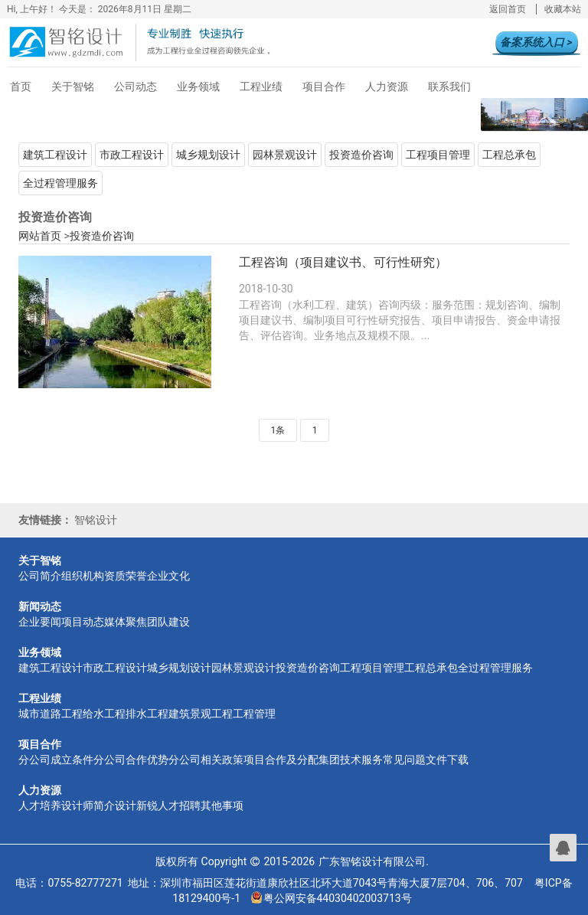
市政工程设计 (132, 155)
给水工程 (104, 714)
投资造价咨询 (361, 155)
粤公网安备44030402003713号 (332, 898)
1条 (278, 430)
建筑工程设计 (55, 155)
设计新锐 (136, 806)
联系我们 (449, 87)
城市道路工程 (51, 714)
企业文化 (168, 576)
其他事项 (222, 806)
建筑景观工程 (201, 714)
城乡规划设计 (208, 155)
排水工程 (147, 714)
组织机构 (83, 576)
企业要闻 (40, 622)
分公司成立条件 (56, 760)
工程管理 (254, 714)
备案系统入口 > (536, 42)
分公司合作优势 (131, 760)
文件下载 (447, 760)
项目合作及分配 (281, 760)
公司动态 (136, 87)
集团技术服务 (351, 760)
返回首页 (508, 9)
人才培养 (40, 806)
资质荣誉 (126, 576)
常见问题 (404, 760)
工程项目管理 (438, 155)
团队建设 (168, 622)
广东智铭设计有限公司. (374, 861)
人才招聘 (179, 806)
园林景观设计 (285, 155)
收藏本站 (563, 9)
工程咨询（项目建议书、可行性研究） (343, 262)
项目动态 (83, 622)
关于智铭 (73, 87)
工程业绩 (261, 87)
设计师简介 (88, 806)
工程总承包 (509, 155)
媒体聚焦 (126, 622)
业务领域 (198, 87)
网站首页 (40, 236)
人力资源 (387, 87)
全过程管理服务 (60, 183)
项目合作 (324, 87)
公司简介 (40, 576)
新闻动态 (40, 606)
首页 (21, 87)
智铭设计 (96, 520)
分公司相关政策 (206, 760)
